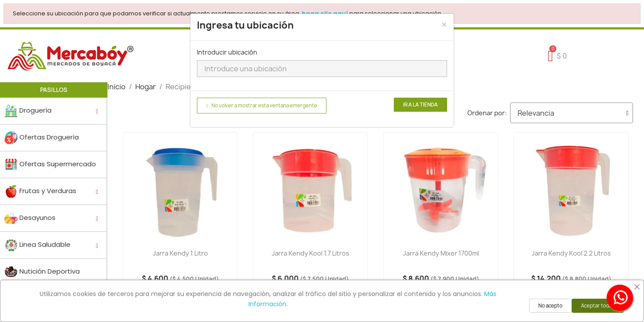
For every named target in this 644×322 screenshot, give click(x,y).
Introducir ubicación (227, 52)
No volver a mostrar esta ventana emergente (262, 106)
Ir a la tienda (420, 105)
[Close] (444, 25)
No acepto (550, 306)
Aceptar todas (598, 306)
